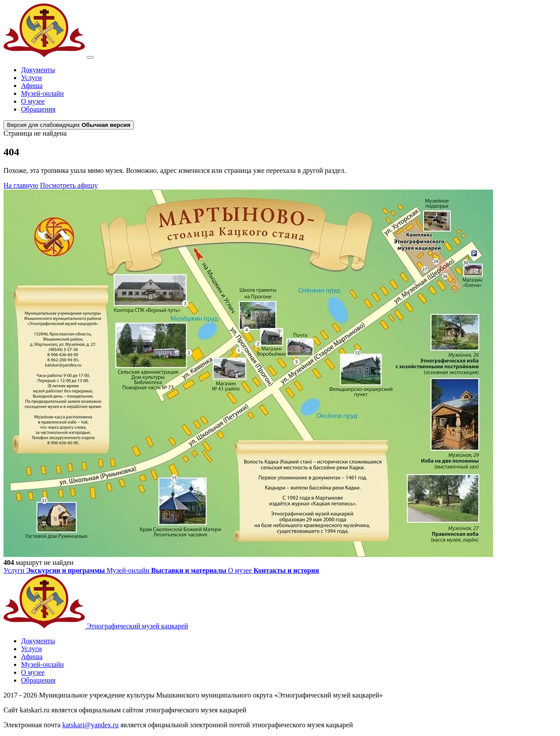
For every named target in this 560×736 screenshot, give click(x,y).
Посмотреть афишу (69, 185)
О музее (33, 101)
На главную (21, 185)
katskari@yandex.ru (90, 725)
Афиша (32, 86)
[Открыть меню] (90, 57)
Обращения (38, 109)
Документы (38, 70)
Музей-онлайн (42, 93)
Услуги (31, 78)
